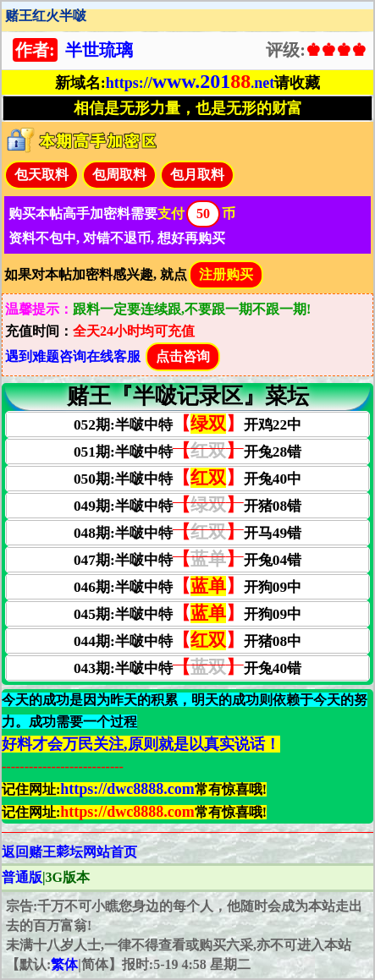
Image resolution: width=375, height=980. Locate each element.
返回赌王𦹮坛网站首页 (69, 852)
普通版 (22, 877)
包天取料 (41, 175)
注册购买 (226, 274)
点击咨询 (183, 356)
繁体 (64, 964)
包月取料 (197, 175)
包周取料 (119, 175)
